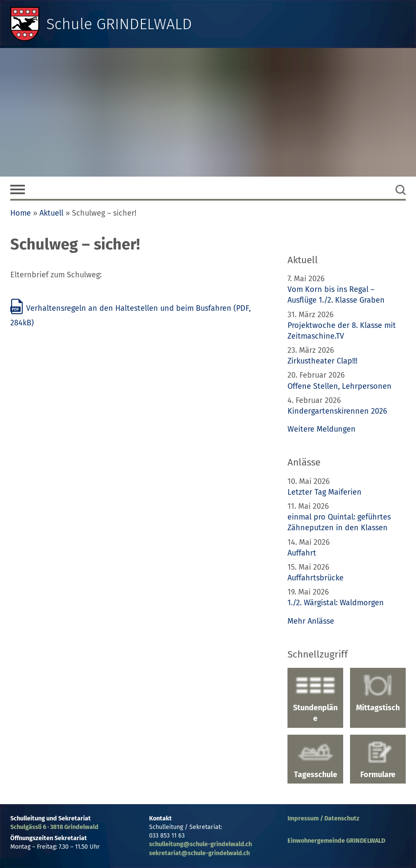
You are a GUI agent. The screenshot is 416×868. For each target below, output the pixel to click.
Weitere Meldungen (322, 429)
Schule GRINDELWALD (119, 24)
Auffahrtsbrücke (316, 578)
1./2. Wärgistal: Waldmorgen (336, 603)
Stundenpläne (315, 699)
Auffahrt (302, 553)
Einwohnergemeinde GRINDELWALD (336, 841)
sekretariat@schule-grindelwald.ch (199, 853)
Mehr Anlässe (311, 621)
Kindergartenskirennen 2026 (337, 411)
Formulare (378, 760)
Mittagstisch (378, 694)
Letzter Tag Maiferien (325, 492)
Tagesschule (315, 760)
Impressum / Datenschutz (323, 818)
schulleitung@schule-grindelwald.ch (201, 844)
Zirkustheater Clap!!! (322, 361)
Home (21, 213)
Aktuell (51, 213)
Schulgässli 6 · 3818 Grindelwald (54, 827)
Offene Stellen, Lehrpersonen (340, 386)
